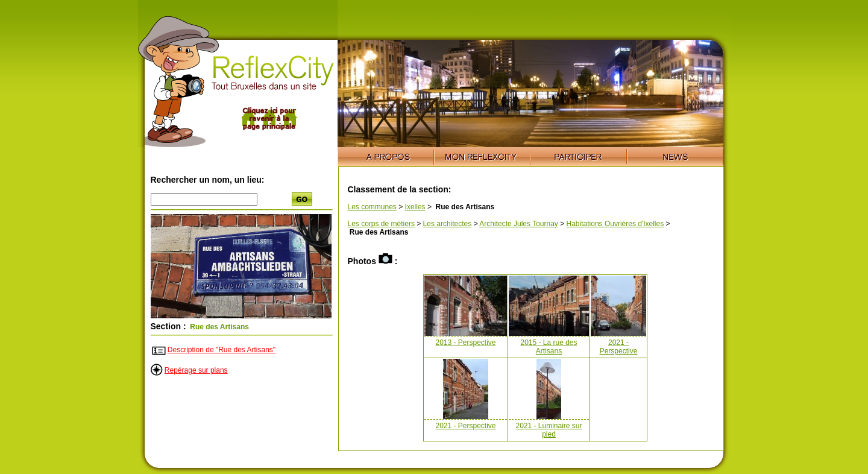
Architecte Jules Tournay (519, 224)
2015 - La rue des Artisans (549, 347)
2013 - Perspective (465, 343)
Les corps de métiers (381, 224)
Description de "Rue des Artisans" (222, 350)
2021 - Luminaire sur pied (549, 430)
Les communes (372, 207)
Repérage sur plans (196, 370)
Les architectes (448, 224)
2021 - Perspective (619, 347)
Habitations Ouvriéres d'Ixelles (615, 224)
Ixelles (415, 207)
